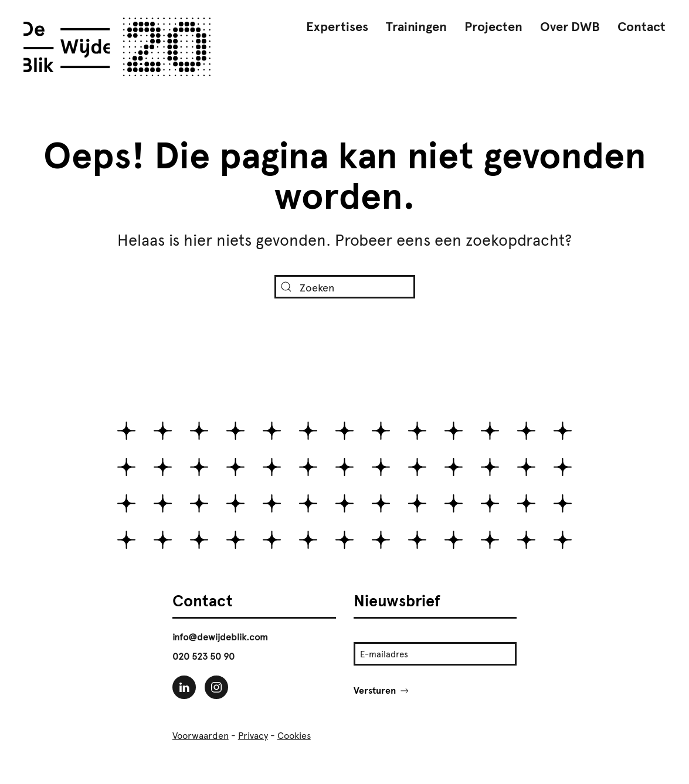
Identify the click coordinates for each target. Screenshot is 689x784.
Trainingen (416, 27)
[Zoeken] (345, 287)
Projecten (493, 27)
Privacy (253, 735)
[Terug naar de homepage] (117, 47)
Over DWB (570, 27)
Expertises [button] (337, 27)
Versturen (382, 690)
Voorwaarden (201, 735)
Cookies (294, 735)
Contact (642, 27)
